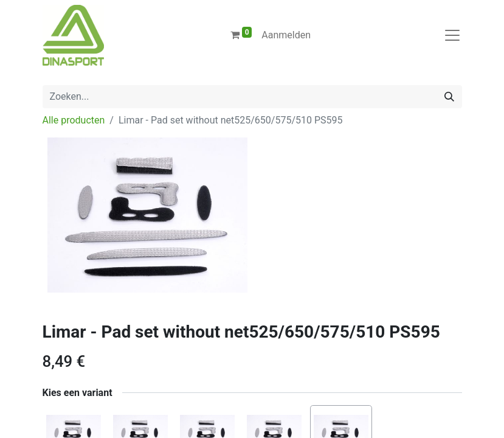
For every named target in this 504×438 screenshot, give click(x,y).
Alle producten (74, 120)
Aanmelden (286, 35)
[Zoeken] (449, 97)
